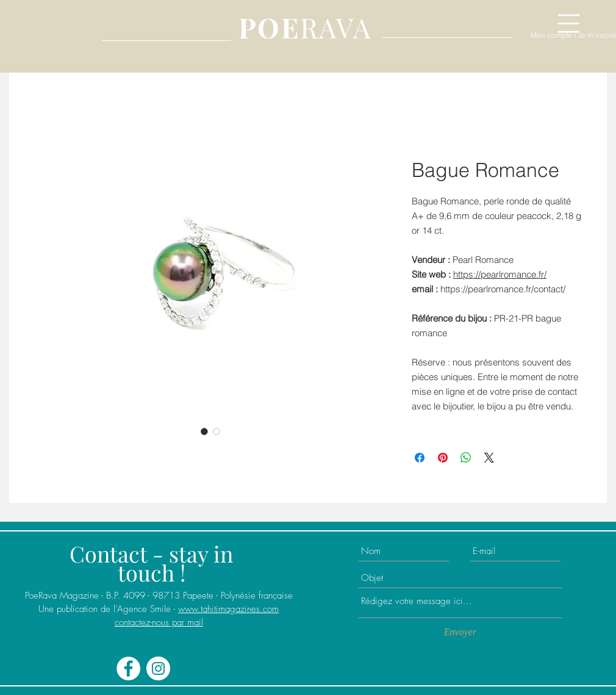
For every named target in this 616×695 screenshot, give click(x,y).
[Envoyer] (460, 632)
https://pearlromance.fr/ (500, 274)
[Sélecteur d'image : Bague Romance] (204, 431)
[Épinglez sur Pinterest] (443, 458)
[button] (569, 23)
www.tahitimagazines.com (228, 609)
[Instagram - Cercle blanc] (158, 668)
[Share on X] (489, 458)
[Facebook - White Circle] (128, 668)
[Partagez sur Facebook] (420, 458)
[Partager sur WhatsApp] (466, 458)
